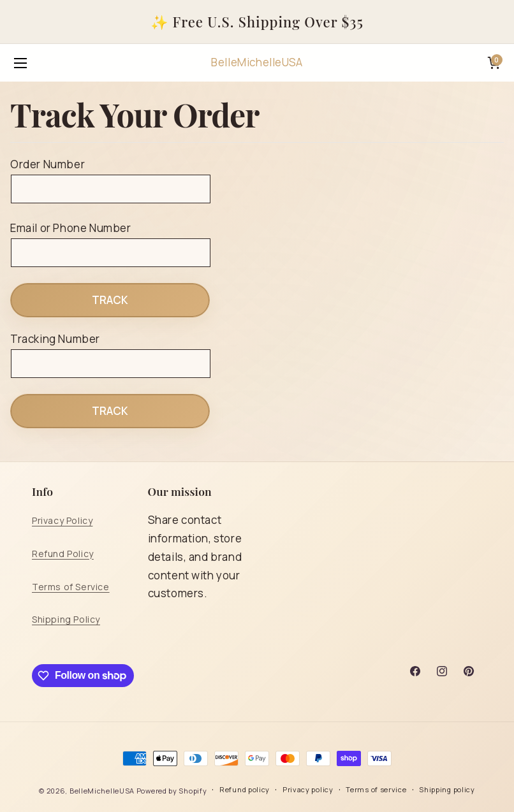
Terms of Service (71, 587)
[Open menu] (20, 63)
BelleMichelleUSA (102, 791)
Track (110, 300)
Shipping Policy (66, 619)
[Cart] (494, 63)
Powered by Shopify (172, 791)
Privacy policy (308, 789)
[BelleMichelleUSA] (257, 63)
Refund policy (245, 789)
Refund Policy (63, 554)
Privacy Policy (62, 520)
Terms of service (376, 789)
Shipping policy (447, 789)
